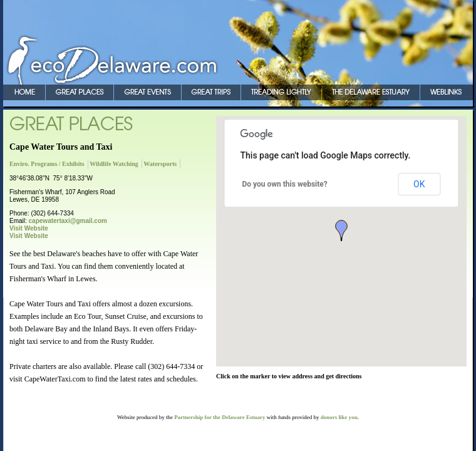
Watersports (160, 164)
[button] (341, 231)
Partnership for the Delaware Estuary (220, 417)
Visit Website (29, 228)
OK (419, 184)
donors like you (339, 417)
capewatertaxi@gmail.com (68, 221)
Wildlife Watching (114, 164)
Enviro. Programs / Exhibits (47, 164)
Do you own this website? (285, 184)
